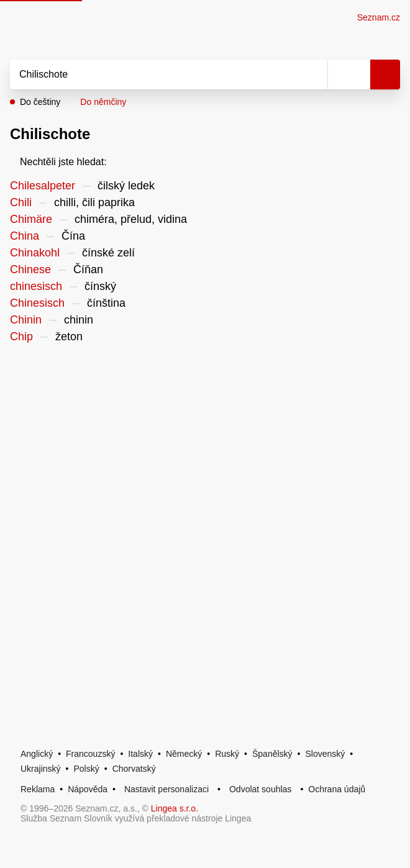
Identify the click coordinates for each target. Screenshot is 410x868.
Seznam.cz (379, 17)
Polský (86, 769)
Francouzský (90, 754)
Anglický (37, 754)
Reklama (38, 789)
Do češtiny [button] (40, 102)
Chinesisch (37, 303)
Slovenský (325, 754)
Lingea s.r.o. (175, 808)
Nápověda (88, 789)
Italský (140, 754)
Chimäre (31, 219)
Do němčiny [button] (103, 102)
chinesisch (36, 286)
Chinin (26, 320)
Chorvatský (134, 769)
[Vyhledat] (155, 75)
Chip (21, 337)
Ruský (227, 754)
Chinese (30, 269)
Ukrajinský (41, 769)
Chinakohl (35, 253)
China (25, 236)
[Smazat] (314, 75)
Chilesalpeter (43, 186)
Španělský (272, 754)
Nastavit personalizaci (166, 789)
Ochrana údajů (337, 789)
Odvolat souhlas (260, 789)
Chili (21, 202)
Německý (184, 754)
